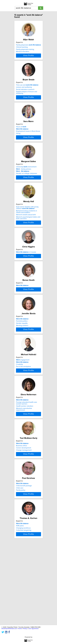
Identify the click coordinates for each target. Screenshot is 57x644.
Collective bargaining (24, 606)
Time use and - (27, 91)
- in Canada (26, 276)
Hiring (18, 144)
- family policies (24, 186)
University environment (26, 184)
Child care (20, 558)
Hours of (21, 137)
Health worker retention (25, 467)
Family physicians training (25, 49)
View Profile (28, 61)
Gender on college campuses (27, 190)
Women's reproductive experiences (24, 470)
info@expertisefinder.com (9, 629)
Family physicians (28, 45)
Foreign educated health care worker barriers (27, 464)
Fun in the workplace (23, 422)
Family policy (21, 560)
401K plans (20, 602)
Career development (24, 512)
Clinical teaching (22, 47)
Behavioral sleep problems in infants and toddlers (27, 235)
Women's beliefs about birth (26, 238)
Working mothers (22, 375)
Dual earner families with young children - (27, 231)
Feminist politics (22, 371)
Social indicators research (25, 96)
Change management (24, 514)
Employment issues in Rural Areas (28, 142)
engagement (23, 416)
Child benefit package (24, 555)
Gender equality (22, 373)
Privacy (25, 629)
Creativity (19, 420)
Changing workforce (23, 604)
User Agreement (33, 629)
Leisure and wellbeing (24, 93)
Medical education (23, 52)
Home (20, 629)
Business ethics (22, 509)
